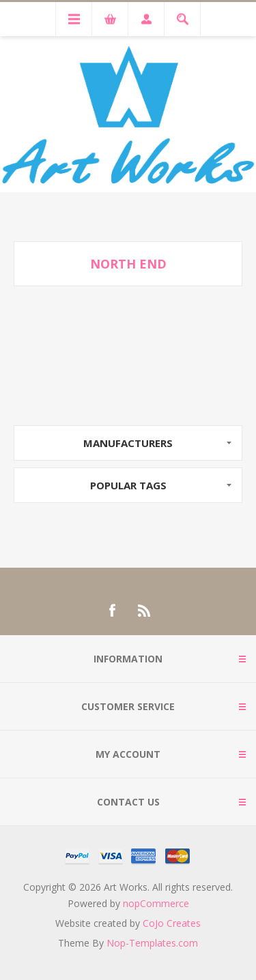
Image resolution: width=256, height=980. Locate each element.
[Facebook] (112, 611)
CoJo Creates (172, 923)
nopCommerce (156, 903)
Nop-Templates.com (152, 943)
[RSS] (145, 611)
